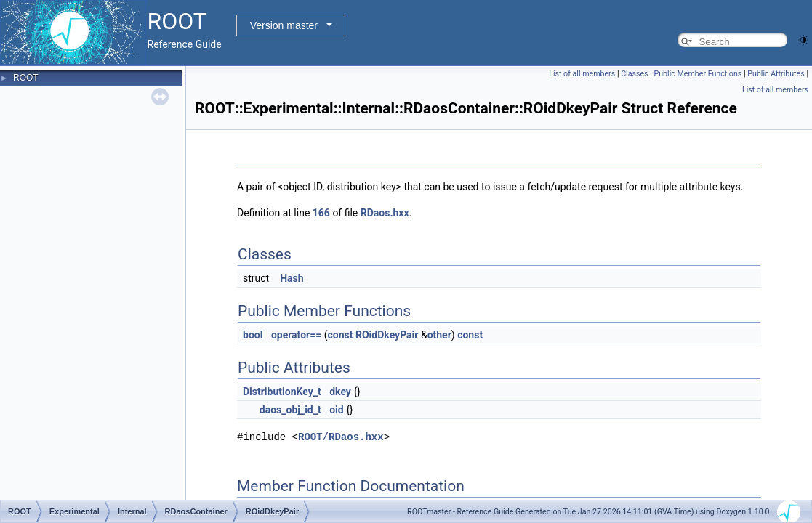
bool (253, 335)
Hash (292, 278)
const (341, 335)
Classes (634, 74)
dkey (340, 392)
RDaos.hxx (385, 213)
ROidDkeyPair (387, 335)
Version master (284, 25)
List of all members (582, 74)
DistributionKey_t (282, 392)
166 (321, 213)
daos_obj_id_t (290, 410)
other (439, 335)
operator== (296, 335)
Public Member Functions (698, 74)
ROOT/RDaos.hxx (341, 437)
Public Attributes (776, 74)
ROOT (26, 78)
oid (337, 410)
